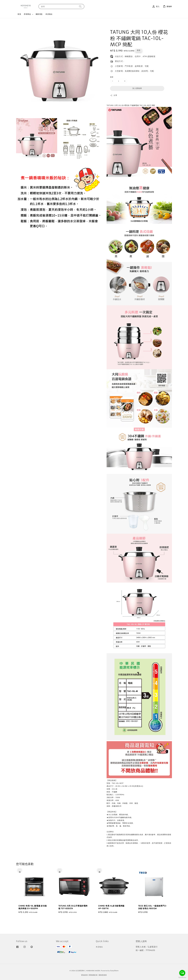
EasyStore (114, 971)
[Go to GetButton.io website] (182, 978)
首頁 (19, 14)
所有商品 (27, 14)
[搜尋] (80, 6)
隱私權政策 (93, 975)
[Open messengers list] (182, 973)
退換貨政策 (103, 975)
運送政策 (84, 975)
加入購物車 (137, 88)
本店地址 (49, 14)
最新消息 (39, 14)
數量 (112, 77)
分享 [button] (114, 95)
